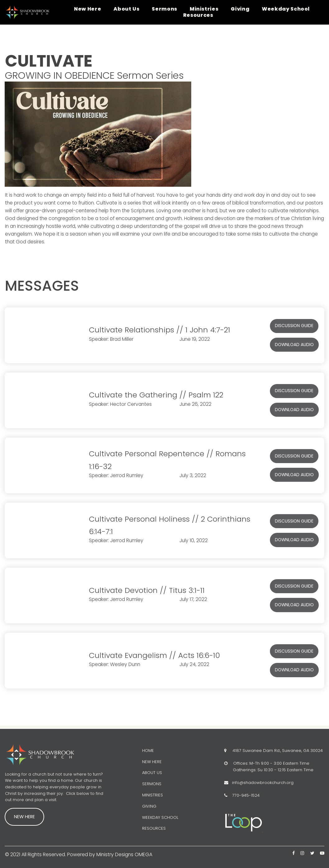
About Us (126, 9)
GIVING (149, 806)
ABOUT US (152, 773)
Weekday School (286, 9)
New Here (88, 9)
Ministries (204, 9)
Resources (198, 15)
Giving (240, 9)
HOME (148, 750)
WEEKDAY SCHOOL (160, 817)
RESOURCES (154, 828)
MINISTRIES (153, 795)
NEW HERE (152, 761)
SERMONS (152, 784)
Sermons (164, 9)
